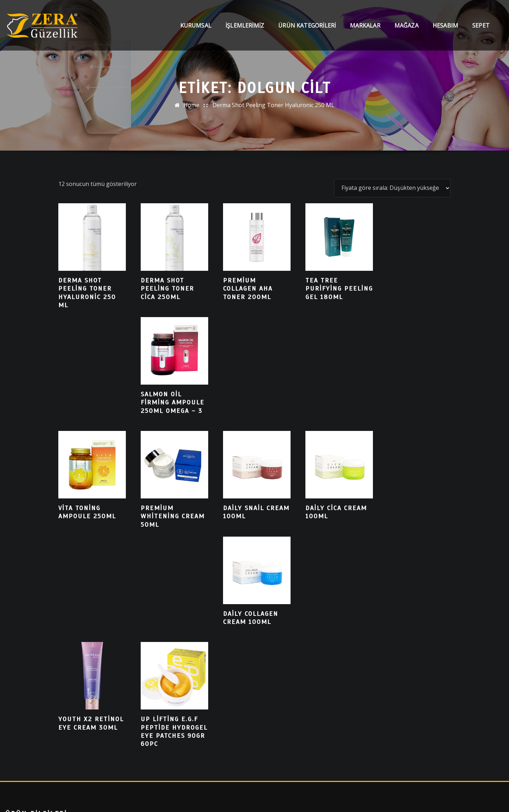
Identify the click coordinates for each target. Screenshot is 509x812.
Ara (21, 735)
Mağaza (406, 25)
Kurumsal (196, 25)
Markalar (365, 25)
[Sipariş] (392, 188)
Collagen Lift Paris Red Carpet (45, 637)
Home (191, 105)
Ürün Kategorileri (307, 25)
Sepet (481, 25)
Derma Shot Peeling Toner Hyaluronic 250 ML (273, 105)
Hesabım (445, 25)
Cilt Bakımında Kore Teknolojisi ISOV (54, 652)
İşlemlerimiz (245, 25)
